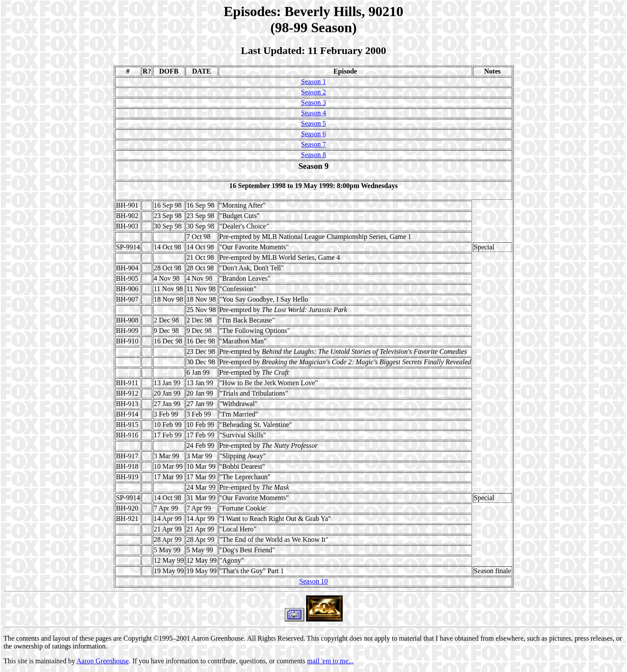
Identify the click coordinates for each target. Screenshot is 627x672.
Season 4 (313, 113)
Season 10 (313, 581)
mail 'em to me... (330, 661)
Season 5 (313, 123)
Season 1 (313, 82)
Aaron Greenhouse (103, 661)
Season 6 (313, 134)
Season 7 (313, 144)
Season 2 (313, 92)
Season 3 (313, 102)
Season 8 (313, 155)
